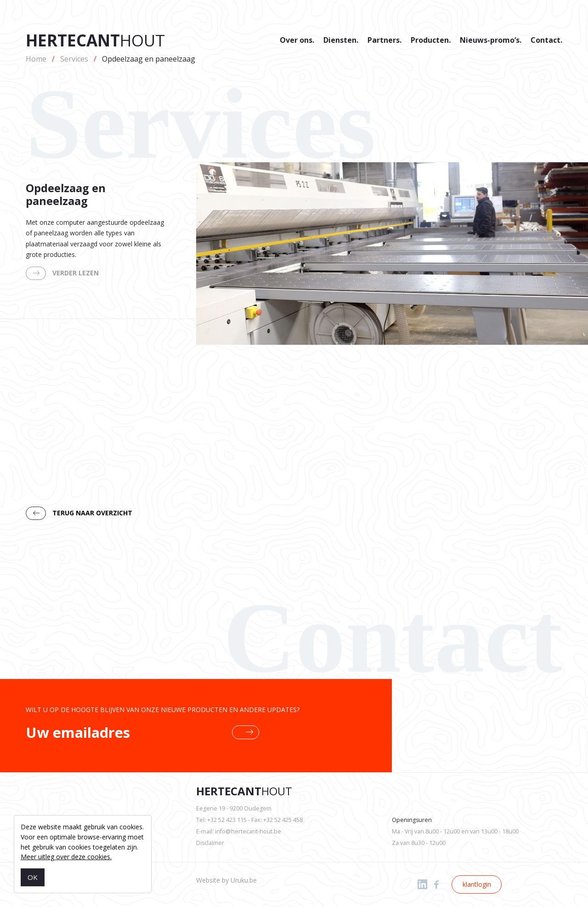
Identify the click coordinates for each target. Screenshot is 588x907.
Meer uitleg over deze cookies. (66, 857)
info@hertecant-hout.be (248, 831)
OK (33, 877)
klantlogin (477, 884)
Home (36, 59)
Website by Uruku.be (226, 880)
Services (74, 59)
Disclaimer (210, 843)
